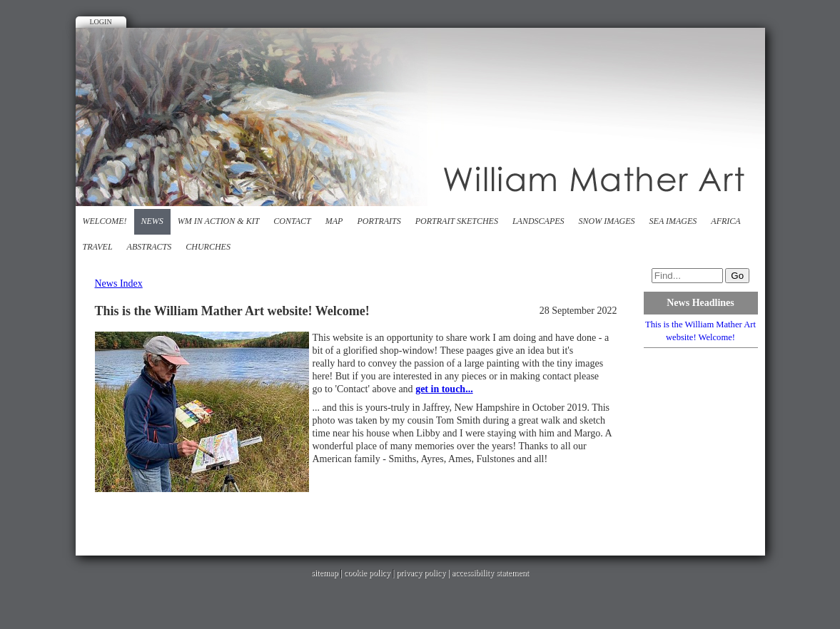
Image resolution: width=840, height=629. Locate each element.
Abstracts (150, 247)
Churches (208, 247)
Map (334, 221)
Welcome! (105, 221)
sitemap (324, 573)
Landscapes (538, 221)
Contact (292, 221)
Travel (98, 247)
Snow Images (607, 221)
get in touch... (444, 389)
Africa (725, 221)
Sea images (673, 221)
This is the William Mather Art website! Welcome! (700, 331)
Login (101, 22)
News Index (119, 283)
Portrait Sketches (457, 221)
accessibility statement (490, 573)
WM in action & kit (218, 221)
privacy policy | (424, 573)
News (152, 221)
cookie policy (367, 573)
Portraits (379, 221)
